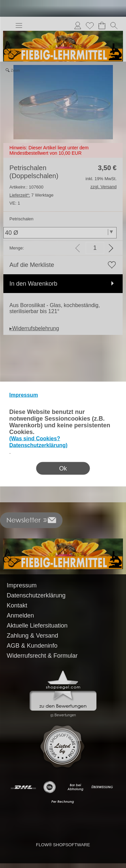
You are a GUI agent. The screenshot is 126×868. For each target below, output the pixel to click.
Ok (63, 468)
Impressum (24, 395)
